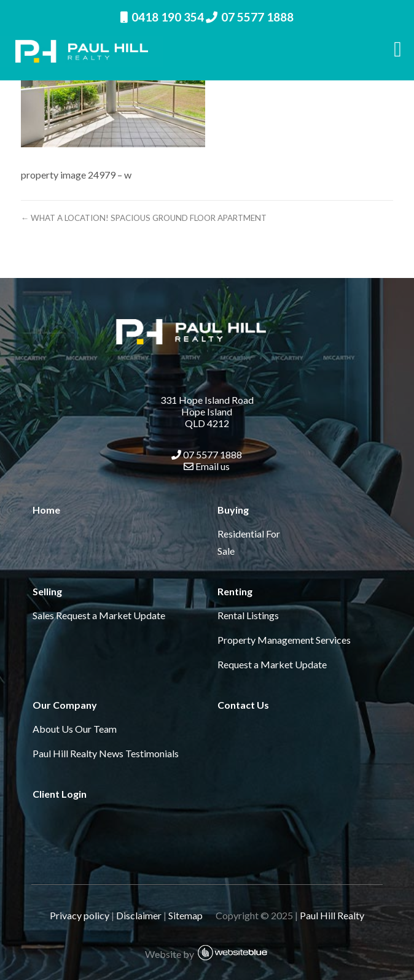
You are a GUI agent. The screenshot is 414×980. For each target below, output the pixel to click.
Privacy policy (80, 915)
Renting (235, 591)
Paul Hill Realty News (78, 753)
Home (46, 510)
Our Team (96, 729)
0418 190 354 (162, 17)
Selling (47, 591)
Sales (43, 615)
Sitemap (191, 915)
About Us (53, 729)
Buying (233, 510)
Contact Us (243, 705)
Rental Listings (248, 615)
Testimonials (152, 753)
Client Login (60, 794)
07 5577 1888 (250, 17)
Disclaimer (139, 915)
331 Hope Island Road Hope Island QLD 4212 (207, 411)
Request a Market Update (111, 615)
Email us (207, 466)
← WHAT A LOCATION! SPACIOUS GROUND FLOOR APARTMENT (144, 218)
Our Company (65, 705)
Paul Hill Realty (332, 915)
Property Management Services (284, 640)
